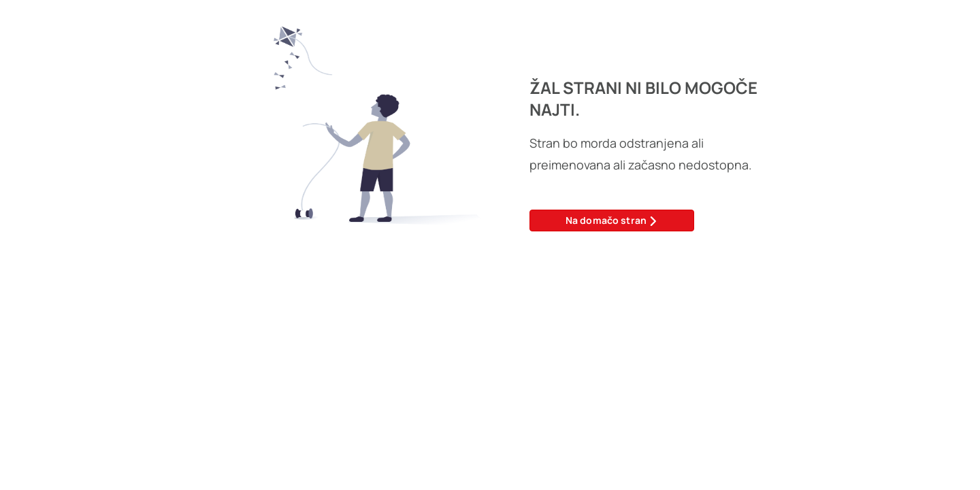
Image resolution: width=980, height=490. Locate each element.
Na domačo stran (612, 220)
